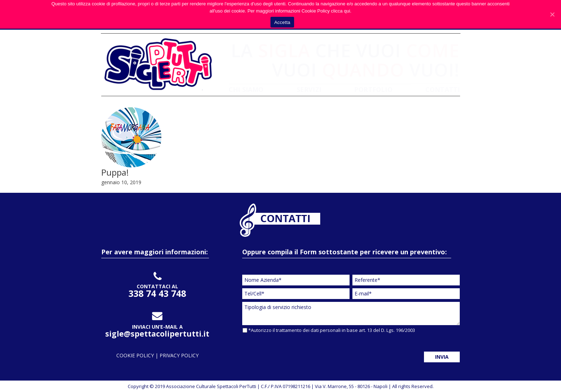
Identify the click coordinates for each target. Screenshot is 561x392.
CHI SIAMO (246, 89)
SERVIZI (309, 89)
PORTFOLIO (373, 89)
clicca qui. (341, 11)
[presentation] (297, 350)
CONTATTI (443, 89)
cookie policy (136, 355)
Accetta (282, 22)
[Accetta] (552, 14)
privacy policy (179, 355)
